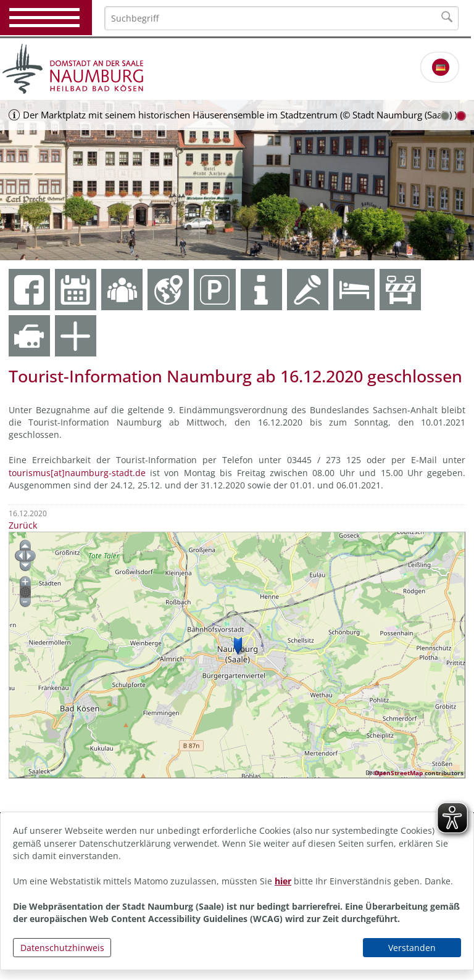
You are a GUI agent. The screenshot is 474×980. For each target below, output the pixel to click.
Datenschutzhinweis (62, 948)
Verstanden (412, 948)
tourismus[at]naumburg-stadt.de (77, 473)
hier (283, 881)
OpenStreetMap (398, 773)
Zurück (23, 525)
